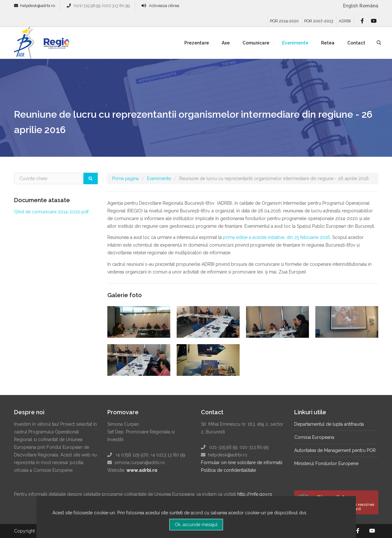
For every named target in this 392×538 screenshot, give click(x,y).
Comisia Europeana (314, 437)
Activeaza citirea (164, 6)
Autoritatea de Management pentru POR (335, 450)
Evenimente (295, 43)
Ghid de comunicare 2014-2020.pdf (51, 212)
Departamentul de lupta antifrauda (329, 424)
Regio (55, 45)
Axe (226, 43)
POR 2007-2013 (319, 21)
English (351, 6)
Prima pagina (125, 178)
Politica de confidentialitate (228, 470)
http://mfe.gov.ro (255, 494)
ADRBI (345, 21)
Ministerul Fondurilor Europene (326, 463)
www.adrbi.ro (142, 470)
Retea (328, 43)
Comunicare (256, 43)
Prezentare (197, 43)
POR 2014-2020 (284, 21)
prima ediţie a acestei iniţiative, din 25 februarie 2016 (277, 237)
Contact (356, 43)
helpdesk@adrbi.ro (38, 6)
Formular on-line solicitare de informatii (242, 463)
